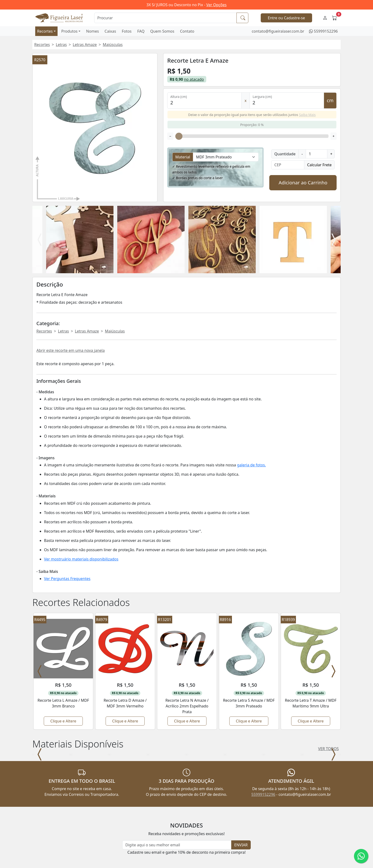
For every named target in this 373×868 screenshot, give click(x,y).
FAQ (141, 31)
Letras (61, 45)
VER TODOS (328, 689)
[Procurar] (165, 18)
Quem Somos (162, 31)
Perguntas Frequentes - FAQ (136, 839)
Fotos (127, 31)
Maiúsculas (113, 45)
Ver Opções (216, 5)
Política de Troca (125, 865)
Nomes (93, 31)
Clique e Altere (63, 661)
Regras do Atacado (128, 846)
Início (37, 839)
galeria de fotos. (251, 465)
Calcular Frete (319, 165)
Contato (187, 31)
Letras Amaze (85, 45)
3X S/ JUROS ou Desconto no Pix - (187, 5)
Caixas (110, 31)
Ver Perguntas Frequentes (67, 579)
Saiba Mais (307, 115)
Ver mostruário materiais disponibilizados (81, 559)
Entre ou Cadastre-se (286, 18)
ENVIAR (241, 790)
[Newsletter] (177, 790)
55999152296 (326, 31)
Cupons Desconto (127, 852)
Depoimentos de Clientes (133, 859)
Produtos (70, 31)
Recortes (45, 31)
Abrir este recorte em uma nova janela (71, 350)
